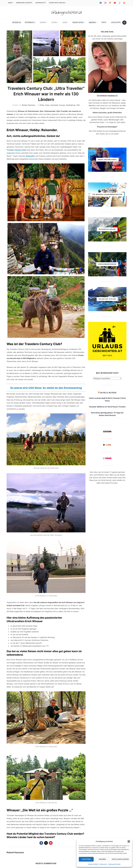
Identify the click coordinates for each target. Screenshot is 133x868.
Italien (123, 103)
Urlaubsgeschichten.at (67, 12)
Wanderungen (114, 120)
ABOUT (11, 3)
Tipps (104, 22)
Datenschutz (103, 864)
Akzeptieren (86, 859)
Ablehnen (102, 859)
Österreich (30, 22)
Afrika (54, 22)
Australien (54, 105)
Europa (43, 22)
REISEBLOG (17, 22)
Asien (65, 22)
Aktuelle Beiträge (108, 393)
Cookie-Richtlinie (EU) (57, 3)
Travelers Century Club (16, 150)
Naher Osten (78, 22)
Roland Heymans (29, 105)
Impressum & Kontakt (114, 864)
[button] (129, 841)
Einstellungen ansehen (120, 859)
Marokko (92, 106)
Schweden (30, 156)
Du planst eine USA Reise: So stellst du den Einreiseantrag (46, 388)
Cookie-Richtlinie (93, 864)
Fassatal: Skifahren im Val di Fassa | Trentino (107, 407)
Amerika (92, 22)
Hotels (100, 120)
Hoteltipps (116, 22)
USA (78, 105)
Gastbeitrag (71, 105)
